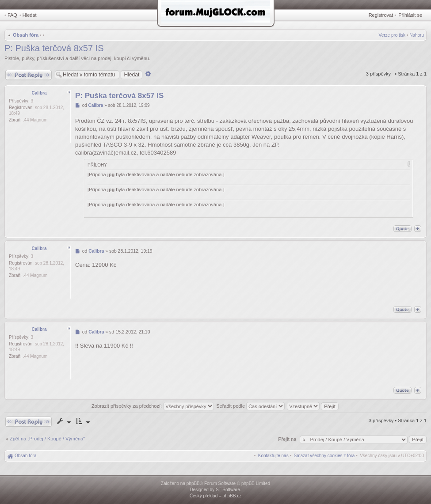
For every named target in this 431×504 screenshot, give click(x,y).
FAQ (12, 15)
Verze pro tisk (392, 35)
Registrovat (381, 15)
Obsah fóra (26, 35)
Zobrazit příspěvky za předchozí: (153, 406)
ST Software (228, 490)
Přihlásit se (410, 15)
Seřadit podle (250, 406)
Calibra (39, 93)
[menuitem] (324, 456)
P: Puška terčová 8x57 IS (54, 48)
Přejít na (288, 439)
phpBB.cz (232, 496)
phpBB (193, 483)
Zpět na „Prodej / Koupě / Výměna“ (47, 439)
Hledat (30, 15)
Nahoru (417, 35)
